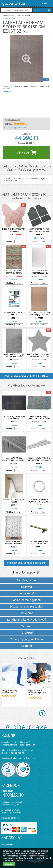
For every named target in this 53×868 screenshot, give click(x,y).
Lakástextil (20, 16)
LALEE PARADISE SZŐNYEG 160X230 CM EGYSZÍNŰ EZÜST (14, 355)
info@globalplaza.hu (9, 845)
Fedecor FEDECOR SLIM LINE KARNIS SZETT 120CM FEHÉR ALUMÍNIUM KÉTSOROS (39, 459)
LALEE (12, 19)
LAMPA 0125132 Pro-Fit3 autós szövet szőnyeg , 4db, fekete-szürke (39, 230)
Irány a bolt (27, 152)
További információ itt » (34, 861)
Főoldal (5, 16)
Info (19, 241)
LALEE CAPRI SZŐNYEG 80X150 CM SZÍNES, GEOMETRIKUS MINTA (14, 272)
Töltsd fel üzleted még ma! (14, 753)
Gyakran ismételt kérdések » (12, 802)
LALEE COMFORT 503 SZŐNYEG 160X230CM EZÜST (14, 459)
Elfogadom (9, 864)
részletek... (7, 91)
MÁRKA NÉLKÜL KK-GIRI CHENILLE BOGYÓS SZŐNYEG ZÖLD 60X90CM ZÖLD (39, 417)
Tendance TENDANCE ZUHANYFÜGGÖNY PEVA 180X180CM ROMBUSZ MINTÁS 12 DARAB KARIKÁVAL (14, 543)
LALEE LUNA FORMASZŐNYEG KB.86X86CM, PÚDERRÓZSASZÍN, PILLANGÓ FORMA (14, 230)
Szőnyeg (28, 16)
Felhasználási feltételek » (11, 813)
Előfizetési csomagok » (10, 805)
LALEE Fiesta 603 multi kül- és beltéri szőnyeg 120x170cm (39, 314)
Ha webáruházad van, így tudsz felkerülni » (18, 758)
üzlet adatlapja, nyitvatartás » (15, 128)
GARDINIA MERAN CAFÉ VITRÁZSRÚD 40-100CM (39, 542)
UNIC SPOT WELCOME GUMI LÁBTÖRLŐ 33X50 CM (14, 417)
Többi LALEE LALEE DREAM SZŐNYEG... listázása (27, 377)
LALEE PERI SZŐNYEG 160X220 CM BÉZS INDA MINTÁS (39, 272)
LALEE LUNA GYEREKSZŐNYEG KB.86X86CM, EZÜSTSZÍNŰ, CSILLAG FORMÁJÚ (39, 355)
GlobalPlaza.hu (7, 791)
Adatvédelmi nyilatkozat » (11, 810)
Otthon (12, 16)
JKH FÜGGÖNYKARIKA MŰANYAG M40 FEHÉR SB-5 (39, 501)
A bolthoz (9, 241)
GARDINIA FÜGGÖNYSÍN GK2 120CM (14, 501)
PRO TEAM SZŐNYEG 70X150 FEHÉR (14, 314)
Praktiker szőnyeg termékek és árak (27, 563)
